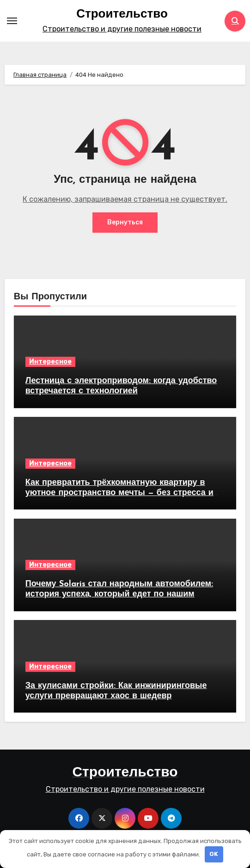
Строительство (122, 15)
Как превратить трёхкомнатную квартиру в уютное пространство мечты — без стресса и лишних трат (119, 493)
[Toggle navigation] (12, 21)
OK (214, 854)
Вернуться (125, 222)
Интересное (50, 362)
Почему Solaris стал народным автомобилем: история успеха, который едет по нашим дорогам (119, 594)
